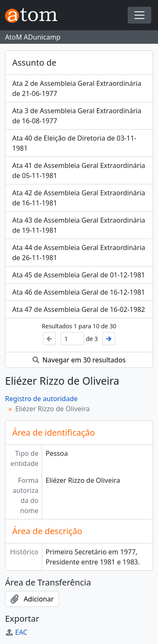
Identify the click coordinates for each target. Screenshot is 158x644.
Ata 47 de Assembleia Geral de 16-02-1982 (79, 309)
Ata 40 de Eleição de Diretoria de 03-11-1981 (74, 143)
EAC (16, 632)
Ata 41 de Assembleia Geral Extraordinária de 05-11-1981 (79, 170)
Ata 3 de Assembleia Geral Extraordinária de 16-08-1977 (77, 116)
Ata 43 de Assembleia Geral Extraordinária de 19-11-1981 (79, 225)
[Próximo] (109, 339)
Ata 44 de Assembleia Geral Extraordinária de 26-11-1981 (79, 253)
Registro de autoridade (41, 399)
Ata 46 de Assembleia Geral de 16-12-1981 (79, 292)
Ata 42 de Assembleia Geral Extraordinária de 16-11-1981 (79, 198)
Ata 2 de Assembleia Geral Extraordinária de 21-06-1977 (77, 88)
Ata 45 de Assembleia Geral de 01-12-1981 (79, 275)
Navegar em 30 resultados (79, 360)
